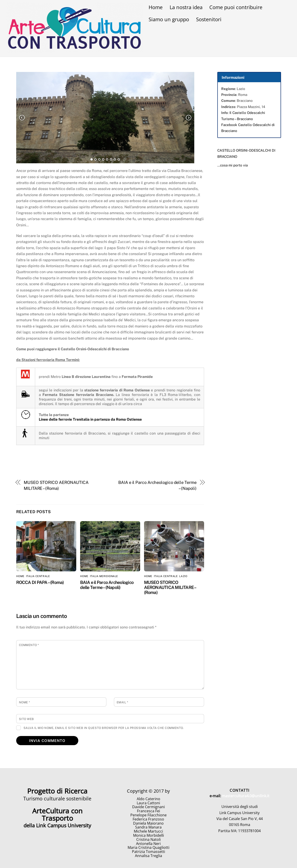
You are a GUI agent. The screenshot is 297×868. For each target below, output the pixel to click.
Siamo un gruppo (169, 19)
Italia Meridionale (104, 576)
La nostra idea (186, 7)
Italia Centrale (38, 576)
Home (156, 7)
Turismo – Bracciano (237, 119)
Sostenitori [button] (209, 19)
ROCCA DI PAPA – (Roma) (40, 582)
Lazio (183, 576)
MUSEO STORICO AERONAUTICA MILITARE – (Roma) (56, 485)
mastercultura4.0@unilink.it (246, 796)
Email (122, 702)
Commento (29, 645)
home (20, 576)
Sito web (26, 719)
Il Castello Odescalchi (247, 113)
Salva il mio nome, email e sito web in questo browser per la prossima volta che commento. (104, 728)
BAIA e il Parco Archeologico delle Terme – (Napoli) (157, 485)
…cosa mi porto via (233, 165)
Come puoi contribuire (236, 7)
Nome (25, 702)
